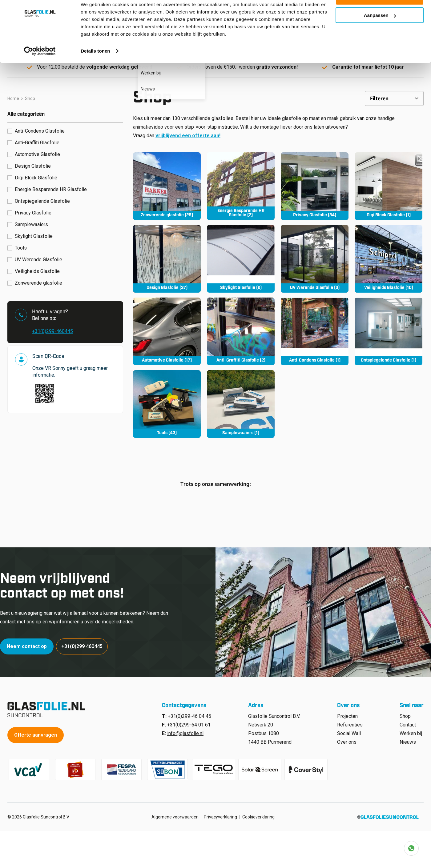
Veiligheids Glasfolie (37, 269)
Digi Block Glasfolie (36, 175)
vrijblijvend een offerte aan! (188, 133)
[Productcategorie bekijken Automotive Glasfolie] (167, 329)
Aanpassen (380, 33)
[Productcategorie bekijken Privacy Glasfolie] (315, 184)
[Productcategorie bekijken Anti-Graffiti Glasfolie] (241, 329)
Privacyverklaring (220, 814)
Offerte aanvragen (36, 732)
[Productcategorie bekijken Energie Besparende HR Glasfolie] (241, 184)
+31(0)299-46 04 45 (189, 714)
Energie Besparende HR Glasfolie (51, 187)
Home (13, 96)
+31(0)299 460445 (83, 644)
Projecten (347, 714)
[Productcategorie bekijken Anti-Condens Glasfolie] (315, 329)
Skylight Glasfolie (34, 234)
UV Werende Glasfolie (38, 257)
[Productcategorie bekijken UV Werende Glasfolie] (315, 256)
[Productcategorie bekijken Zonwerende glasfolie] (167, 184)
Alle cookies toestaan (379, 15)
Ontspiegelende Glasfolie (42, 199)
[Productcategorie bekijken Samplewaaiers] (241, 402)
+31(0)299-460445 (52, 329)
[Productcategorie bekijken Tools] (167, 402)
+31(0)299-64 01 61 (189, 722)
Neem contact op (27, 644)
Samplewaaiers (31, 222)
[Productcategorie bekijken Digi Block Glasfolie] (389, 184)
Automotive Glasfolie (37, 152)
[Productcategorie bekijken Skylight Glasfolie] (241, 256)
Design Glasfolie (33, 164)
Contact (408, 722)
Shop (405, 714)
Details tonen (95, 69)
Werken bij (411, 731)
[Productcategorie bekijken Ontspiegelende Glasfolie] (389, 329)
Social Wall (349, 731)
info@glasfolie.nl (185, 731)
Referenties (350, 722)
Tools (21, 245)
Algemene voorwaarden (175, 814)
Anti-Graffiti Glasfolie (37, 140)
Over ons (347, 740)
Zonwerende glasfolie (38, 280)
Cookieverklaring (258, 814)
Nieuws (408, 740)
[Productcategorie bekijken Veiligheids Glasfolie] (389, 256)
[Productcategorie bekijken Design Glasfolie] (167, 256)
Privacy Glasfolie (33, 210)
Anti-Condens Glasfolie (40, 128)
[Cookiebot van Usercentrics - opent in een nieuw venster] (40, 69)
